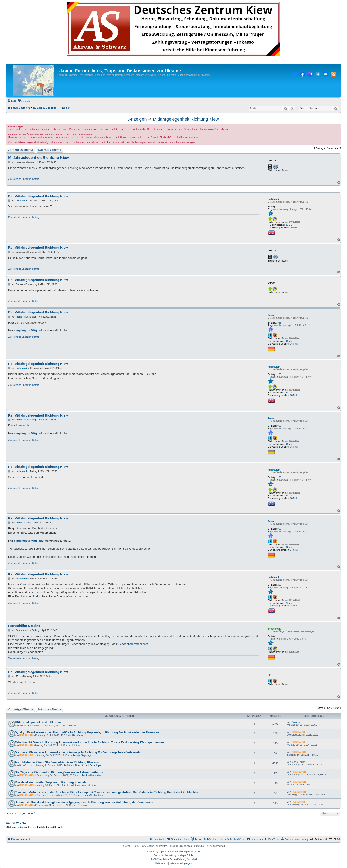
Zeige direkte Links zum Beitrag (24, 179)
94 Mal (289, 341)
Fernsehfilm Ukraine (24, 626)
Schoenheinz (275, 629)
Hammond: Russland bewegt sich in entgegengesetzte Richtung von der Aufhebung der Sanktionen (84, 802)
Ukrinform (77, 735)
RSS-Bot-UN (27, 775)
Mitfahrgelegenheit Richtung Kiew (186, 119)
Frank (271, 315)
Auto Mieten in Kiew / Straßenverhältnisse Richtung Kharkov (57, 762)
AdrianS (24, 725)
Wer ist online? (16, 823)
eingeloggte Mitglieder (29, 330)
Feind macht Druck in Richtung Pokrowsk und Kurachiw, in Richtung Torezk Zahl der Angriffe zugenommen (89, 742)
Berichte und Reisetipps (88, 765)
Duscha (296, 722)
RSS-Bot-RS (27, 755)
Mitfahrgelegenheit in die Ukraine (38, 722)
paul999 (193, 859)
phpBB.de (188, 855)
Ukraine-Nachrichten (92, 775)
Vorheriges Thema (20, 150)
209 (279, 207)
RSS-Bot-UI (26, 735)
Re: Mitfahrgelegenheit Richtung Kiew (38, 196)
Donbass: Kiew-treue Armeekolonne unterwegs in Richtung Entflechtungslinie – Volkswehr (78, 752)
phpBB (162, 852)
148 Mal (294, 344)
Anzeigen (137, 119)
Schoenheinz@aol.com (133, 644)
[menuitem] (12, 101)
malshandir (274, 199)
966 (279, 323)
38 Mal (293, 228)
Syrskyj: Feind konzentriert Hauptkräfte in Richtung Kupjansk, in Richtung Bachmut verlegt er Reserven (87, 732)
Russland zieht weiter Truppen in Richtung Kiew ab (50, 782)
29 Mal (289, 225)
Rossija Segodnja (82, 755)
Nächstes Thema (50, 150)
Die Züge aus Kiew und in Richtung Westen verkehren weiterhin (59, 772)
